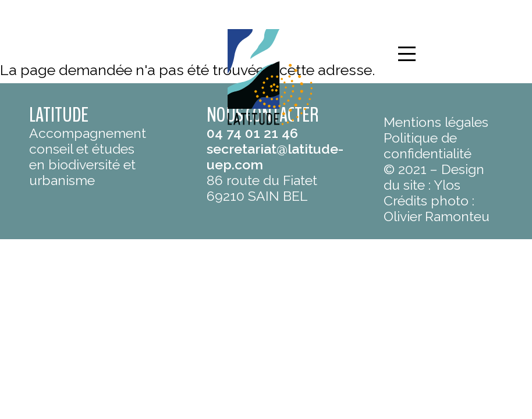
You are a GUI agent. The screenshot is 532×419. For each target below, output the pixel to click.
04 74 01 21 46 (252, 133)
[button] (407, 54)
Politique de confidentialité (428, 145)
